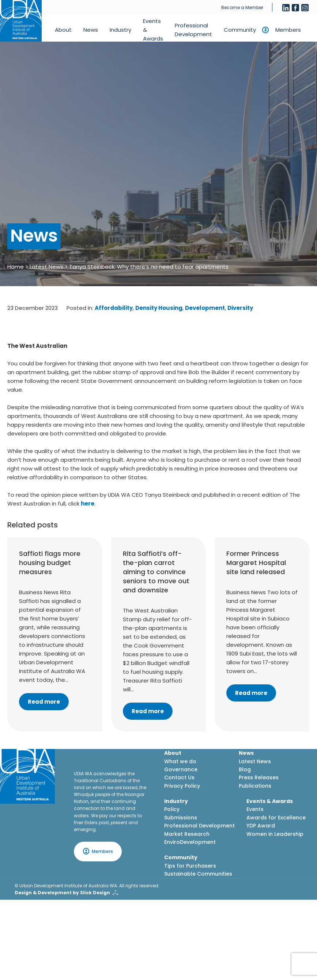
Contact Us (179, 777)
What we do (180, 761)
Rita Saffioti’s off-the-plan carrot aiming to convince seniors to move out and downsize (156, 572)
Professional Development (193, 30)
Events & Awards (153, 30)
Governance (181, 769)
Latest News (46, 267)
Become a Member (242, 7)
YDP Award (261, 826)
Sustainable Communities (198, 874)
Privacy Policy (182, 786)
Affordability (114, 308)
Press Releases (259, 777)
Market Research (187, 834)
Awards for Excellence (276, 818)
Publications (255, 786)
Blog (245, 769)
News (91, 30)
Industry (120, 30)
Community (240, 30)
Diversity (240, 308)
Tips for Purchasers (190, 866)
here (88, 504)
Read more (44, 702)
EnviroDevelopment (190, 842)
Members (288, 30)
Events (255, 809)
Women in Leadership (275, 834)
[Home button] (21, 21)
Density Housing (159, 308)
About (63, 30)
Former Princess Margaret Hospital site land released (256, 563)
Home (16, 267)
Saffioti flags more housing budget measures (50, 563)
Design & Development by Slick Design (62, 893)
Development (205, 308)
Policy (172, 809)
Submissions (181, 818)
